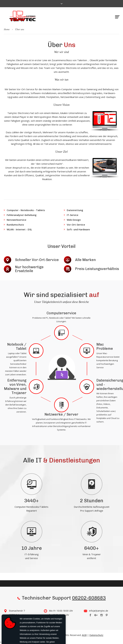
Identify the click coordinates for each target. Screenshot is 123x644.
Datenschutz (96, 635)
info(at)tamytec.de (99, 611)
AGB (84, 635)
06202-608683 (89, 598)
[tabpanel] (31, 492)
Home (7, 29)
